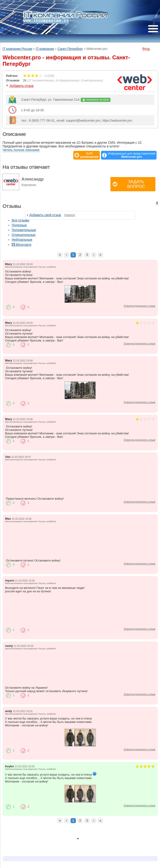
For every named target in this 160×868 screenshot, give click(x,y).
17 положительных (41, 80)
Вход (146, 49)
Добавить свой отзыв (45, 215)
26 (25, 80)
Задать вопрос (136, 184)
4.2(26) (39, 76)
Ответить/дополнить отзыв (139, 306)
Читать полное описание (21, 150)
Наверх (70, 215)
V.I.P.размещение (89, 155)
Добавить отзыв (22, 86)
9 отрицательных (68, 80)
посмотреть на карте (96, 100)
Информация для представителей (132, 155)
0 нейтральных (92, 80)
